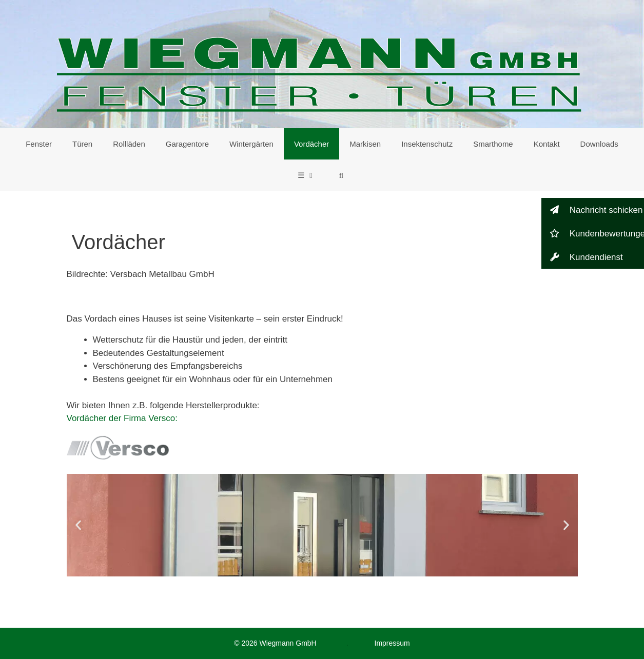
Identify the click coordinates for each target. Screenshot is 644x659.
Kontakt (547, 144)
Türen (82, 144)
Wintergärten (251, 144)
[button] (78, 525)
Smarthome (493, 144)
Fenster (39, 144)
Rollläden (129, 144)
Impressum (392, 643)
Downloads (599, 144)
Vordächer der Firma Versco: (122, 418)
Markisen (365, 144)
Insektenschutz (427, 144)
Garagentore (187, 144)
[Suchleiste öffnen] (341, 175)
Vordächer (311, 144)
